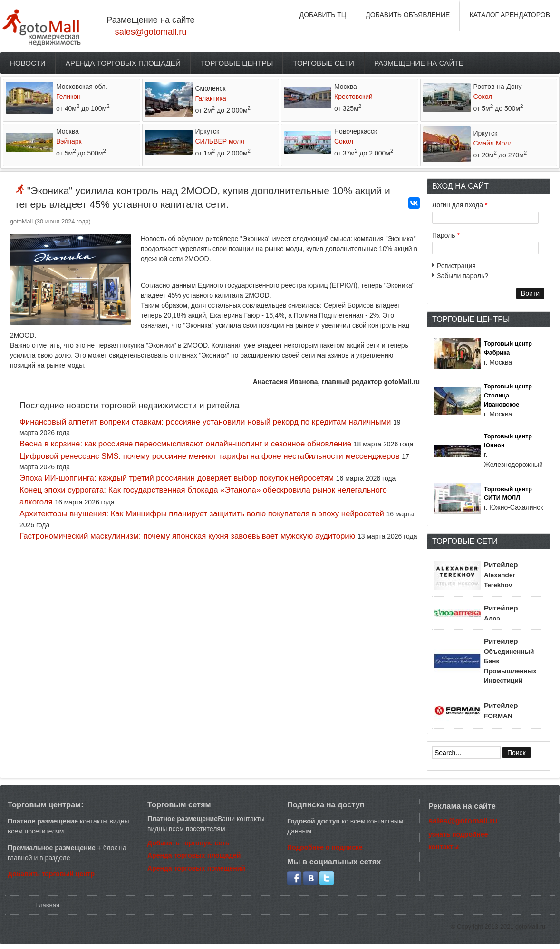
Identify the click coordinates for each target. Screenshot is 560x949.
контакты (444, 847)
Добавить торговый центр (51, 874)
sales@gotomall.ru (151, 32)
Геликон (68, 97)
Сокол (483, 97)
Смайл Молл (493, 143)
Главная (48, 905)
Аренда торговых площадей (123, 63)
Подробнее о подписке (325, 847)
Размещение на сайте (419, 63)
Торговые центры (237, 63)
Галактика (211, 98)
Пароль (446, 235)
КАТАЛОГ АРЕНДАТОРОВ (510, 15)
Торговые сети (323, 63)
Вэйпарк (69, 141)
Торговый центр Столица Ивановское (508, 396)
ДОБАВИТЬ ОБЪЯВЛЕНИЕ (408, 15)
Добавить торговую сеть (188, 843)
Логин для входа (460, 205)
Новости (28, 63)
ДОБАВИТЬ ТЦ (323, 15)
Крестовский (353, 97)
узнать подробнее (458, 834)
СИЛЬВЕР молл (220, 141)
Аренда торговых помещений (196, 868)
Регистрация (456, 266)
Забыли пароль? (463, 276)
